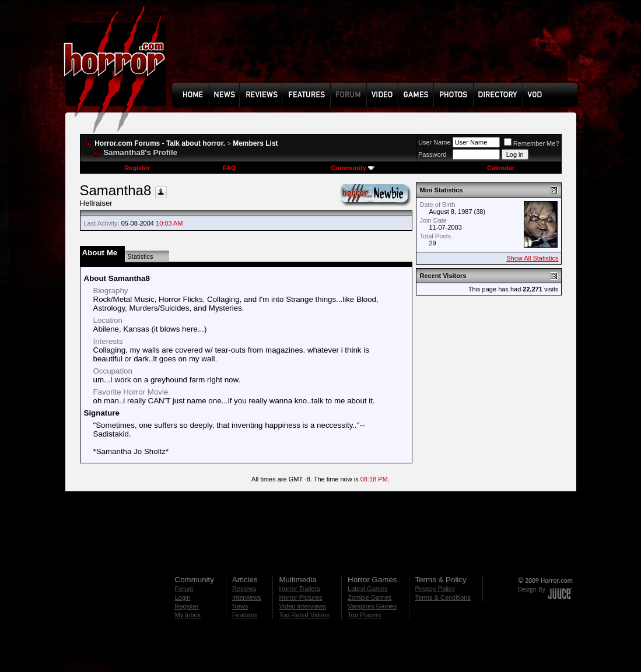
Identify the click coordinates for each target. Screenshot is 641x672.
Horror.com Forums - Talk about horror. (160, 143)
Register (137, 168)
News (240, 606)
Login (183, 597)
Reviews (244, 589)
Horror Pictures (300, 597)
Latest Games (367, 589)
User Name (435, 142)
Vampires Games (372, 606)
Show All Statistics (532, 258)
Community (353, 168)
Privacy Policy (435, 589)
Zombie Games (369, 597)
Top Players (364, 615)
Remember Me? (532, 143)
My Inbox (188, 615)
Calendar (501, 168)
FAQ (230, 168)
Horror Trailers (299, 589)
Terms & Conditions (443, 597)
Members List (255, 143)
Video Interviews (302, 606)
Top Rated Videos (304, 615)
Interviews (247, 597)
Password (432, 154)
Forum (184, 589)
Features (245, 615)
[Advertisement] (379, 50)
